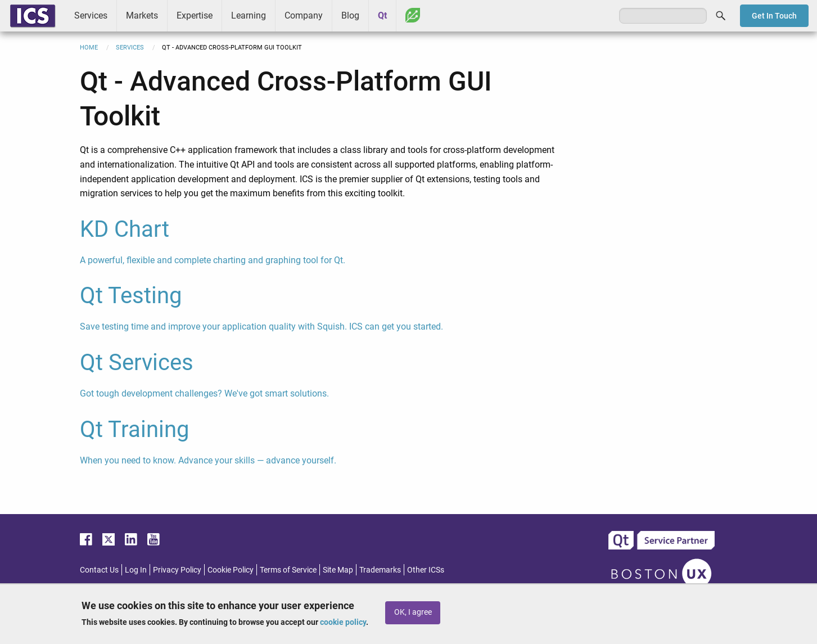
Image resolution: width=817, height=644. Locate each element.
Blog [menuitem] (350, 15)
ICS (33, 16)
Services (130, 48)
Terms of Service (288, 570)
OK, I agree (413, 612)
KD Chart (125, 229)
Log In (136, 570)
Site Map (338, 570)
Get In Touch (774, 16)
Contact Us (99, 570)
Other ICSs (426, 570)
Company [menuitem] (304, 15)
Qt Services (137, 362)
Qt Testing (131, 296)
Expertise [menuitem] (195, 15)
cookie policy (343, 622)
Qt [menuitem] (382, 15)
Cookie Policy (231, 570)
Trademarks (380, 570)
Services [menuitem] (91, 15)
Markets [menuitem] (142, 15)
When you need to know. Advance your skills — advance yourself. (208, 460)
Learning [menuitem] (249, 15)
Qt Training (134, 429)
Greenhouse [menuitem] (413, 15)
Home (89, 48)
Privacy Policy (177, 570)
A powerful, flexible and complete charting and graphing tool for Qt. (213, 260)
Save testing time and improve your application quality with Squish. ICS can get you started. (261, 326)
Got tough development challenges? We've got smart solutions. (204, 393)
